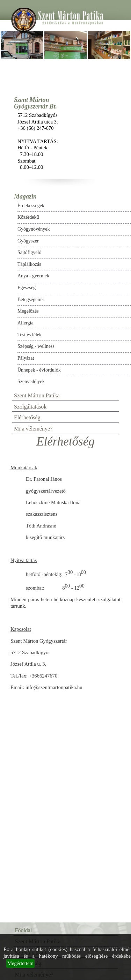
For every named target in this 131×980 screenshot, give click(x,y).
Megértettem (20, 963)
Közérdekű (28, 217)
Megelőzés (28, 311)
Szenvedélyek (31, 381)
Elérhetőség (27, 417)
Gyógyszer (28, 241)
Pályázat (26, 358)
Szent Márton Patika (37, 395)
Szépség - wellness (36, 346)
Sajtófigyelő (29, 252)
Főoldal (24, 930)
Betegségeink (31, 300)
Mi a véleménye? (33, 429)
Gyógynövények (34, 229)
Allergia (26, 323)
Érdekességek (31, 206)
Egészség (27, 288)
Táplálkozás (29, 264)
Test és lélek (30, 335)
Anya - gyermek (33, 276)
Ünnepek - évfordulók (39, 370)
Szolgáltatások (30, 407)
